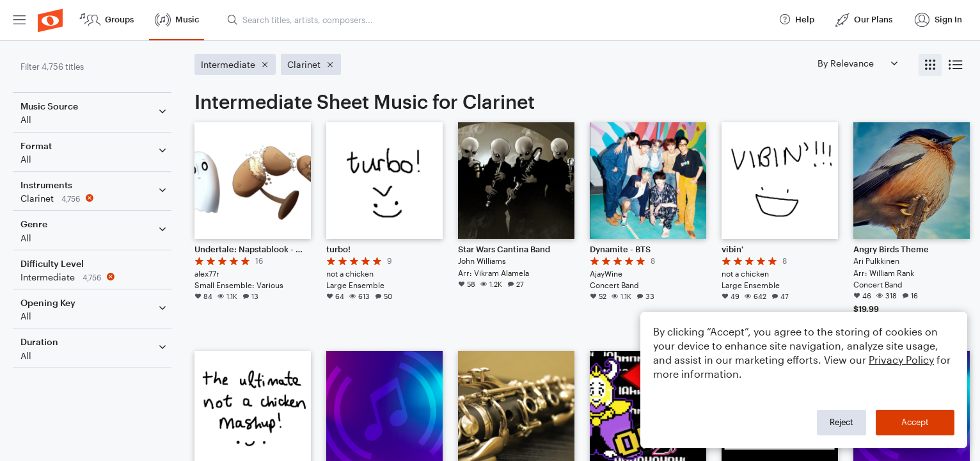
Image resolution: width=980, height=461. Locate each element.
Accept (915, 422)
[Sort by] (857, 63)
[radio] (930, 65)
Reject (842, 422)
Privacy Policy (901, 360)
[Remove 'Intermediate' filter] (95, 277)
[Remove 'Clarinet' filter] (95, 198)
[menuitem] (19, 20)
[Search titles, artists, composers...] (497, 20)
